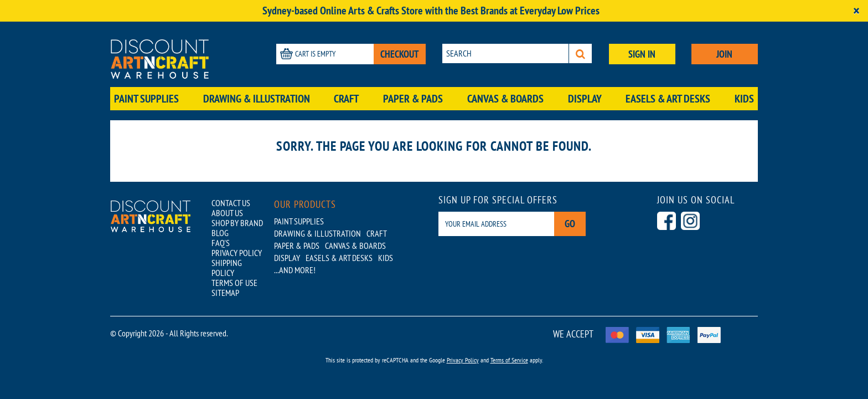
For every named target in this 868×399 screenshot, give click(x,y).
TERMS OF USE (234, 283)
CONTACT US (231, 203)
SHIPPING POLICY (227, 268)
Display (585, 99)
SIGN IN (642, 54)
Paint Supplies (146, 99)
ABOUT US (227, 213)
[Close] (856, 11)
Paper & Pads (413, 99)
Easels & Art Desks (668, 99)
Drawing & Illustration (257, 99)
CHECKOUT (400, 54)
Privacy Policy (463, 360)
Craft (346, 99)
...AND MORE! (295, 270)
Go (570, 224)
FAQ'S (221, 243)
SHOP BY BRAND (237, 223)
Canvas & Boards (505, 99)
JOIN (724, 54)
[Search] (580, 53)
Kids (744, 99)
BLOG (220, 233)
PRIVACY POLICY (237, 253)
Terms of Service (509, 360)
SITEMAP (225, 293)
